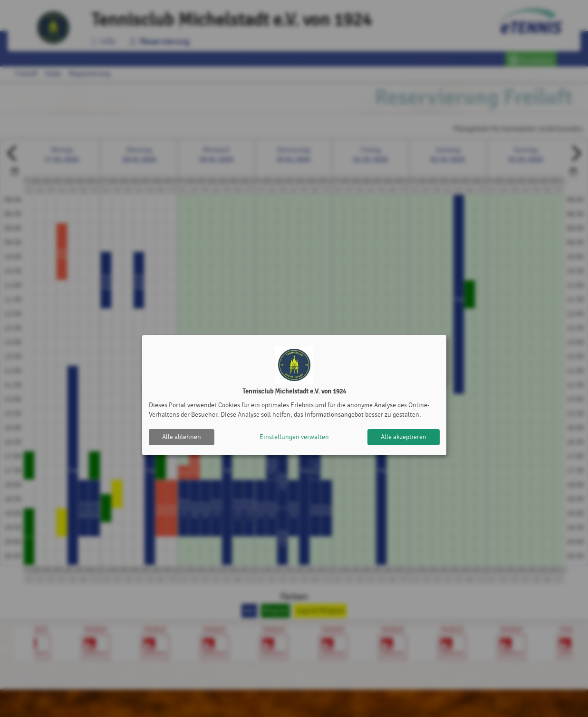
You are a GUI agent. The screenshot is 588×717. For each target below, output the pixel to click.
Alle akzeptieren (404, 437)
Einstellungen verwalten (294, 437)
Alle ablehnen (182, 437)
